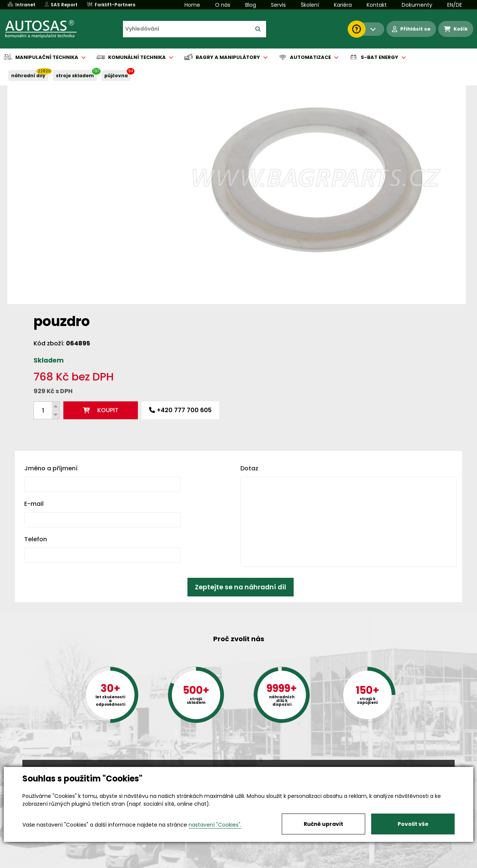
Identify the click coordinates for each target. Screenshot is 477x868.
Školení (310, 5)
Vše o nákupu (41, 863)
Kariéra (343, 5)
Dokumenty (417, 5)
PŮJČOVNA (116, 76)
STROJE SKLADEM (75, 76)
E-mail (34, 383)
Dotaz (249, 347)
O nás (223, 5)
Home (192, 5)
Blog (251, 5)
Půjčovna (252, 863)
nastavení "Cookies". (215, 825)
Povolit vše (413, 824)
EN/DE (455, 5)
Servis (278, 5)
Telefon (36, 418)
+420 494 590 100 (236, 766)
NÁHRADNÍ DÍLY (28, 76)
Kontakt (377, 5)
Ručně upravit (323, 824)
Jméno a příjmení (51, 347)
